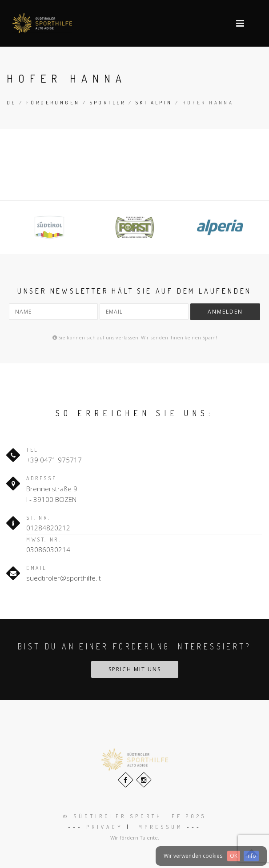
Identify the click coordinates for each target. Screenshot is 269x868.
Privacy (105, 827)
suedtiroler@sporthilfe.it (64, 578)
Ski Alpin (154, 103)
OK (234, 856)
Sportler (108, 103)
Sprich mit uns (135, 669)
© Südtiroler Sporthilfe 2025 (135, 816)
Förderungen (53, 103)
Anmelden (225, 312)
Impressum (159, 827)
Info (251, 856)
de (12, 103)
